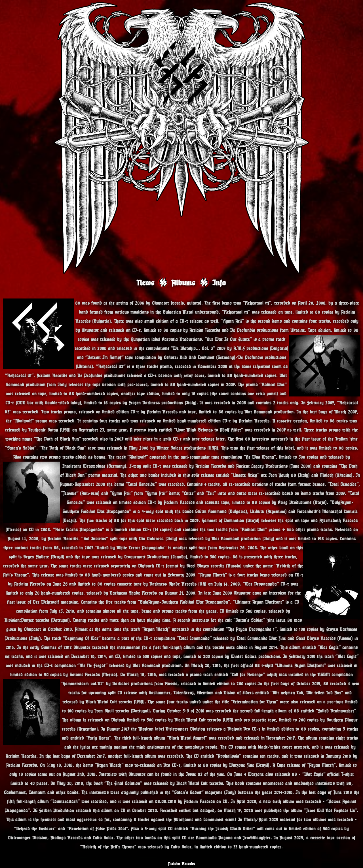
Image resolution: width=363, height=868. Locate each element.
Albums (183, 282)
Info (219, 282)
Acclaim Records (181, 863)
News (146, 282)
